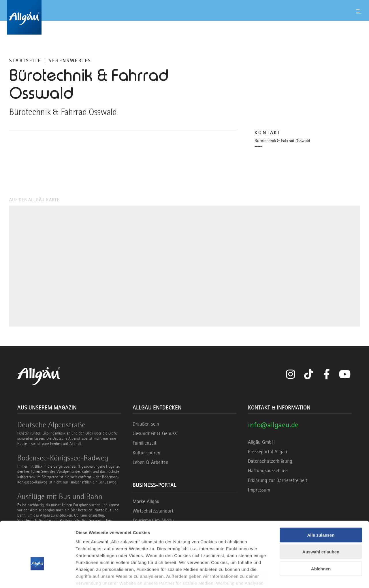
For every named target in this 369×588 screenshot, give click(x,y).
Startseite (25, 60)
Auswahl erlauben (321, 516)
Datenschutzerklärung (270, 461)
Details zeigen (307, 577)
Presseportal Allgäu (268, 452)
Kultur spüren (146, 453)
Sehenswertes (70, 60)
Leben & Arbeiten (150, 462)
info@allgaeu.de (273, 425)
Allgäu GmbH (261, 442)
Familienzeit (145, 443)
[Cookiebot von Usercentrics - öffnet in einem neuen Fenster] (37, 577)
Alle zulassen (321, 499)
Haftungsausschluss (268, 471)
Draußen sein (146, 424)
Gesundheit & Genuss (155, 433)
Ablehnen (321, 533)
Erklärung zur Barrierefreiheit (278, 480)
